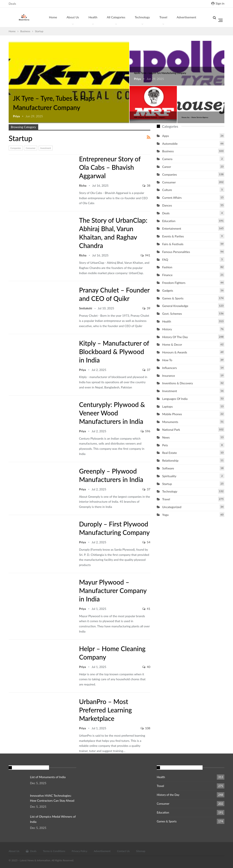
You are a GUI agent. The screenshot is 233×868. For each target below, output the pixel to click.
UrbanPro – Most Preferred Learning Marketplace (105, 710)
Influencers (170, 368)
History (167, 329)
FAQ (165, 260)
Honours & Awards (175, 352)
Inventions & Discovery (178, 383)
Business (168, 151)
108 (145, 728)
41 (146, 609)
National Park (171, 430)
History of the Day (175, 337)
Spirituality (169, 476)
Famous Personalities (176, 252)
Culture (167, 190)
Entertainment (172, 228)
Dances (167, 205)
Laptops (167, 406)
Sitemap (141, 851)
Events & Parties (173, 236)
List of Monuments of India (48, 777)
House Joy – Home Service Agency (195, 117)
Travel (163, 17)
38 (146, 185)
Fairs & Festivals (173, 244)
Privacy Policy (79, 851)
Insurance (169, 376)
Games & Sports (173, 298)
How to (167, 360)
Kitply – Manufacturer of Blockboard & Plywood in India (114, 351)
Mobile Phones (172, 414)
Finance (167, 275)
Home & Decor (172, 344)
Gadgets (168, 290)
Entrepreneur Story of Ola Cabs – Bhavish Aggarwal (110, 167)
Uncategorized (172, 507)
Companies (16, 148)
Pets (165, 445)
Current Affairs (172, 198)
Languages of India (175, 399)
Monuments (170, 422)
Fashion (167, 267)
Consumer (31, 148)
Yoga (165, 515)
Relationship (170, 460)
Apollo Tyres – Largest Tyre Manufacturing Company (160, 73)
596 (145, 431)
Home (53, 17)
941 (145, 255)
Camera (167, 159)
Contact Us (123, 851)
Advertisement (102, 851)
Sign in (218, 3)
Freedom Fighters (174, 283)
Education (169, 221)
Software (168, 468)
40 (146, 667)
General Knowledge (175, 306)
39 (146, 308)
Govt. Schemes (172, 314)
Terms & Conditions (54, 851)
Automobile (170, 144)
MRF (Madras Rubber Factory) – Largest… (150, 117)
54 (146, 542)
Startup (10, 41)
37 (146, 370)
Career (167, 167)
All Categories (116, 17)
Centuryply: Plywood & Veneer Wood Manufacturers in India (112, 413)
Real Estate (170, 453)
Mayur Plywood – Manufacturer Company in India (113, 590)
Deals (12, 4)
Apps (166, 136)
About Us (73, 17)
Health (93, 17)
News (166, 437)
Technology (142, 17)
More (180, 17)
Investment (46, 148)
